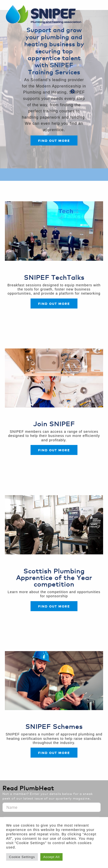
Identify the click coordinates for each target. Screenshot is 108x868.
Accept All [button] (51, 857)
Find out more (54, 140)
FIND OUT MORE (54, 450)
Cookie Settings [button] (22, 857)
